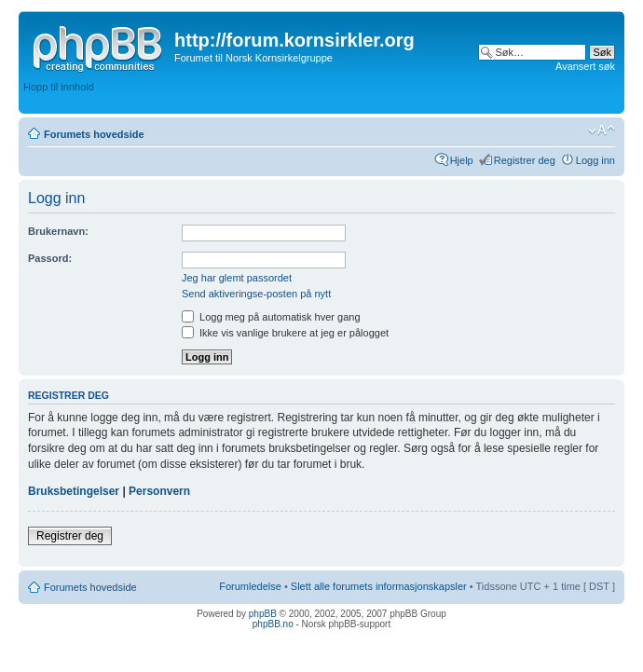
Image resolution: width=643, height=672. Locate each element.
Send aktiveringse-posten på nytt (256, 294)
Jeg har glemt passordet (237, 278)
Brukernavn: (58, 231)
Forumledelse (250, 586)
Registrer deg (525, 160)
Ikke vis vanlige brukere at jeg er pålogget (285, 333)
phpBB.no (273, 624)
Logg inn (595, 160)
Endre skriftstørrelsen (602, 130)
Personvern (159, 491)
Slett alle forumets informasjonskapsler (379, 586)
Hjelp (462, 160)
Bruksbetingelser (74, 491)
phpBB (263, 614)
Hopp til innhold (59, 87)
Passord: (50, 258)
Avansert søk (585, 66)
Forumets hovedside (94, 134)
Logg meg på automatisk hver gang (271, 317)
